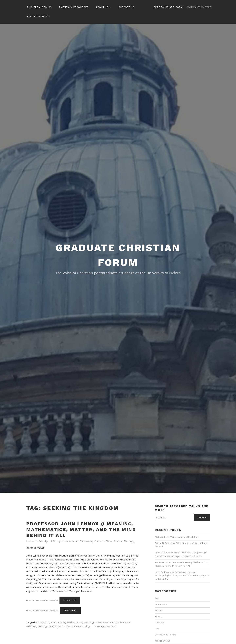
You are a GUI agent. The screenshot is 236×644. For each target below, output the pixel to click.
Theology (129, 541)
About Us (102, 7)
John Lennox (58, 622)
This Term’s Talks (39, 7)
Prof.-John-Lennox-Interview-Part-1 (42, 600)
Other (75, 541)
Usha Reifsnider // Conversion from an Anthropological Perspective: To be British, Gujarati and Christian (182, 576)
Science (118, 541)
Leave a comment (106, 626)
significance (72, 626)
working (85, 626)
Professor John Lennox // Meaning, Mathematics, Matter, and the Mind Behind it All (81, 530)
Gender (159, 610)
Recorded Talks (38, 16)
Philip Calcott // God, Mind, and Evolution (177, 537)
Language (160, 623)
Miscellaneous (163, 641)
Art (156, 598)
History (159, 617)
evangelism (42, 622)
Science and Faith (106, 622)
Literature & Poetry (165, 635)
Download (70, 600)
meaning (89, 622)
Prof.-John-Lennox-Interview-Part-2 (42, 610)
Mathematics (74, 622)
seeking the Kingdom (50, 626)
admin (65, 541)
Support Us (126, 7)
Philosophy (86, 541)
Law (157, 629)
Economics (161, 604)
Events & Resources (74, 7)
